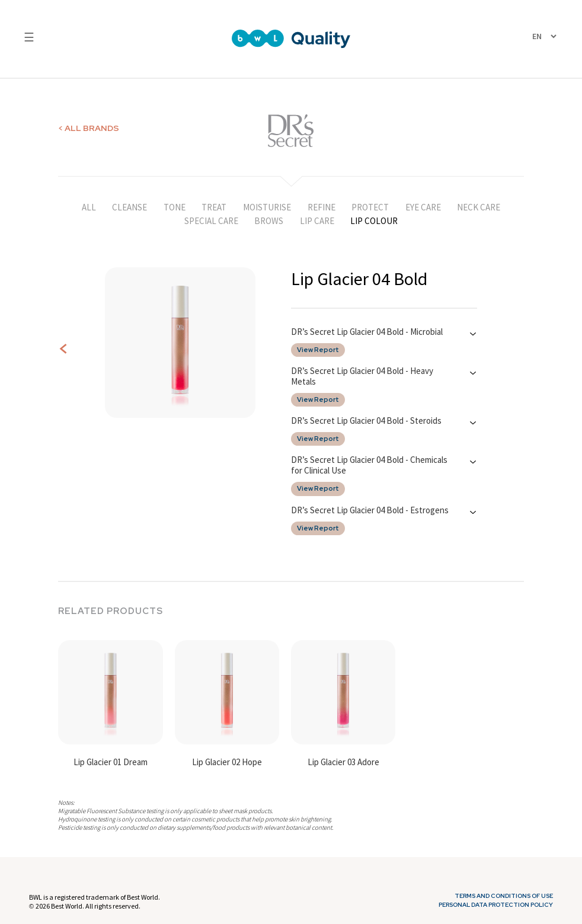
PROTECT (370, 207)
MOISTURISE (267, 207)
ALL (89, 207)
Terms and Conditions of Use (504, 896)
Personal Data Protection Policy (496, 905)
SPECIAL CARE (211, 221)
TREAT (214, 207)
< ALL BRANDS (89, 128)
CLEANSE (129, 207)
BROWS (269, 221)
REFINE (322, 207)
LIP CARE (317, 221)
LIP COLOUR (374, 221)
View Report (318, 350)
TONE (175, 207)
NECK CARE (479, 207)
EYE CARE (423, 207)
